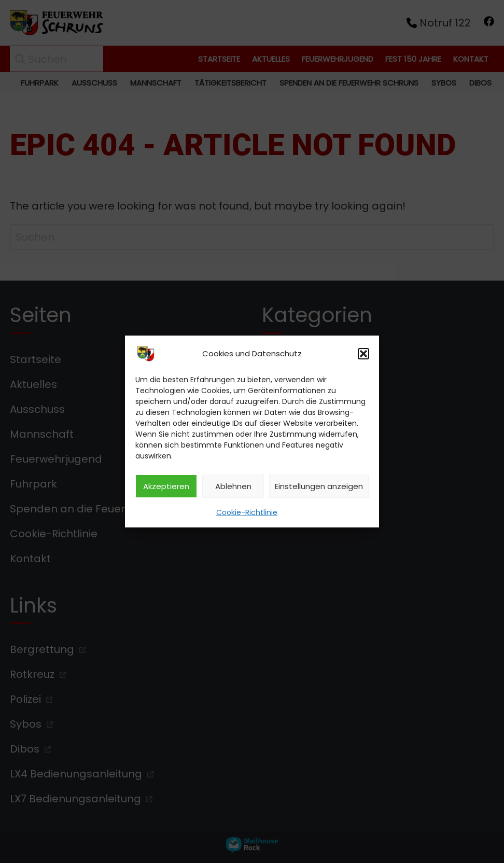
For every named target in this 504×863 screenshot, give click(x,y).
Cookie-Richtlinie (247, 512)
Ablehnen (233, 486)
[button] (363, 354)
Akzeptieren (166, 486)
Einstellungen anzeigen (319, 486)
